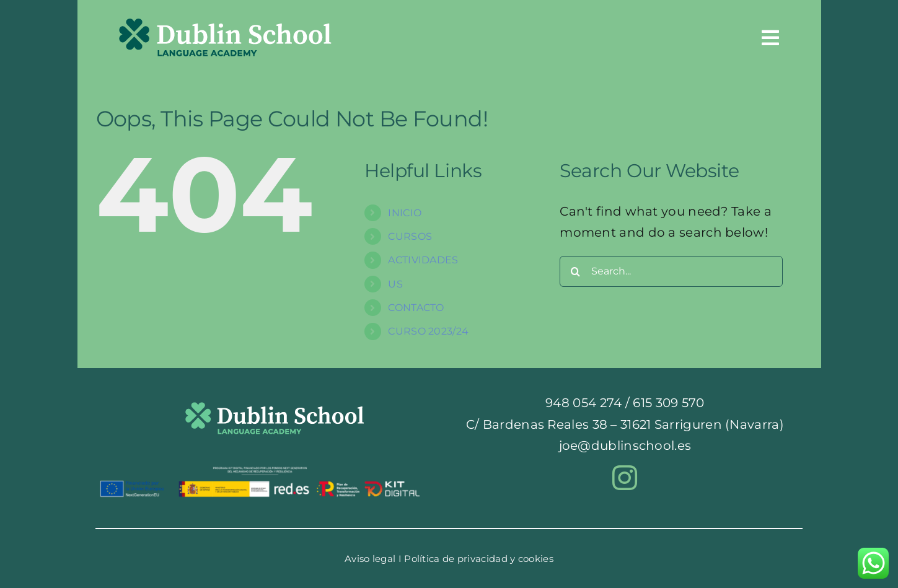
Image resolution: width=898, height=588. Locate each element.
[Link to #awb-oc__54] (770, 38)
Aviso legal (370, 559)
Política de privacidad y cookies (479, 559)
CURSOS (410, 236)
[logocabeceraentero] (225, 25)
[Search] (575, 271)
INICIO (405, 213)
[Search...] (671, 271)
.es (683, 445)
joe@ (575, 445)
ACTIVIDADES (423, 260)
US (395, 284)
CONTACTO (416, 308)
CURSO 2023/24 (428, 331)
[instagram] (625, 478)
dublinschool (633, 445)
